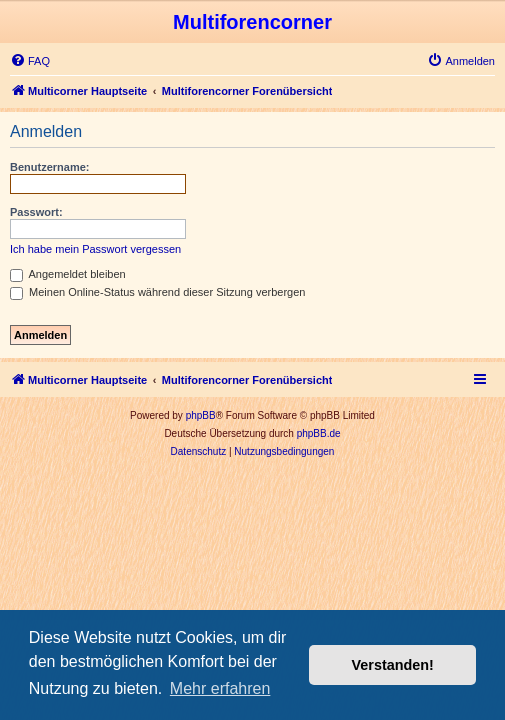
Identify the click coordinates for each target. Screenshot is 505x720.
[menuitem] (30, 61)
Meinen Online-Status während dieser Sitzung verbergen (157, 292)
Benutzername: (49, 167)
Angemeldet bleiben (68, 274)
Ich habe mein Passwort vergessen (95, 249)
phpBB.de (319, 433)
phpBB (201, 415)
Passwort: (36, 212)
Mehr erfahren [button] (220, 688)
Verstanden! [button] (393, 665)
